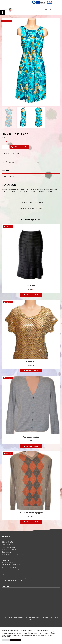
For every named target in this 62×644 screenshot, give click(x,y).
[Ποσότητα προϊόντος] (5, 147)
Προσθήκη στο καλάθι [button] (31, 295)
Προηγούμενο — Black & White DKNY (31, 203)
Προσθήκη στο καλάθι (19, 147)
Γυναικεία (13, 156)
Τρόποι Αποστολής (9, 547)
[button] (2, 13)
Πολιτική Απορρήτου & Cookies (13, 555)
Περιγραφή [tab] (5, 170)
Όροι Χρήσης (6, 552)
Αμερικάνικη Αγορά (21, 617)
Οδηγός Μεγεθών (8, 542)
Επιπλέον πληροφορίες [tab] (10, 176)
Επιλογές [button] (6, 640)
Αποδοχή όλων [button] (16, 640)
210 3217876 (14, 568)
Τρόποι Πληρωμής (8, 545)
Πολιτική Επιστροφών (10, 550)
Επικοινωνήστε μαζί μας (14, 580)
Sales (18, 156)
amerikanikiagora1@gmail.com (16, 570)
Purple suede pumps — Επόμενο (31, 208)
